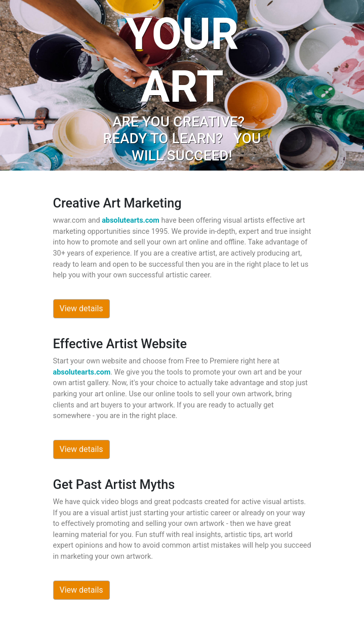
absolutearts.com (131, 220)
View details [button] (82, 308)
